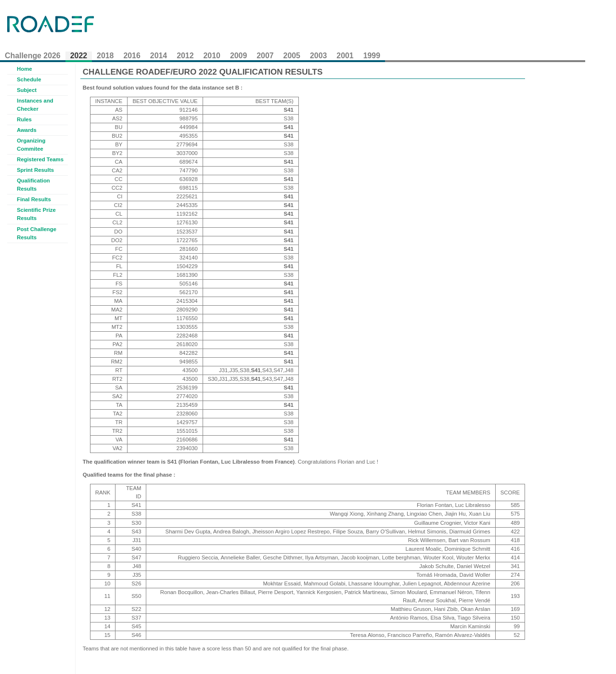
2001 (345, 56)
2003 (318, 56)
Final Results (34, 199)
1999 (372, 56)
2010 (212, 56)
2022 (79, 56)
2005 (292, 56)
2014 (159, 56)
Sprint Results (35, 170)
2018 (105, 56)
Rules (24, 119)
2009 (238, 56)
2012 (185, 56)
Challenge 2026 (33, 56)
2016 (132, 56)
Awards (27, 130)
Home (25, 69)
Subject (27, 90)
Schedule (29, 79)
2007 (265, 56)
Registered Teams (40, 159)
